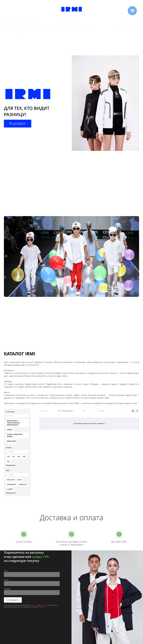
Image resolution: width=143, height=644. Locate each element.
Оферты (42, 607)
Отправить (13, 600)
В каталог (18, 124)
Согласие (45, 605)
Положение (33, 605)
